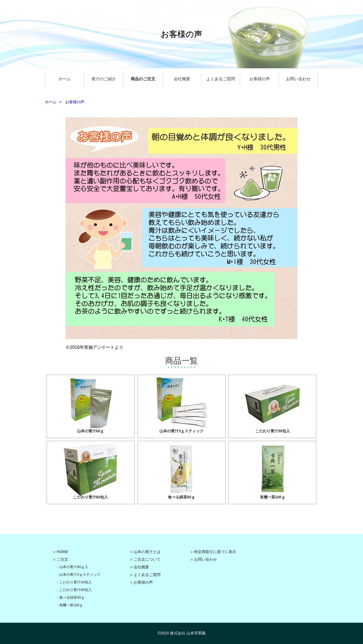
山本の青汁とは (147, 552)
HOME (63, 552)
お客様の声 (260, 79)
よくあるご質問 (221, 79)
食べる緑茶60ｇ (72, 597)
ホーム (65, 79)
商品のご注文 (143, 79)
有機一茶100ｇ (71, 605)
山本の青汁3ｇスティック (80, 574)
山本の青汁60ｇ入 (74, 567)
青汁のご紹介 (104, 79)
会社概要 (182, 79)
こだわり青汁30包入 (75, 582)
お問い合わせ (298, 79)
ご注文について (147, 559)
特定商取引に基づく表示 (215, 552)
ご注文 (63, 559)
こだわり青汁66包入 (75, 590)
